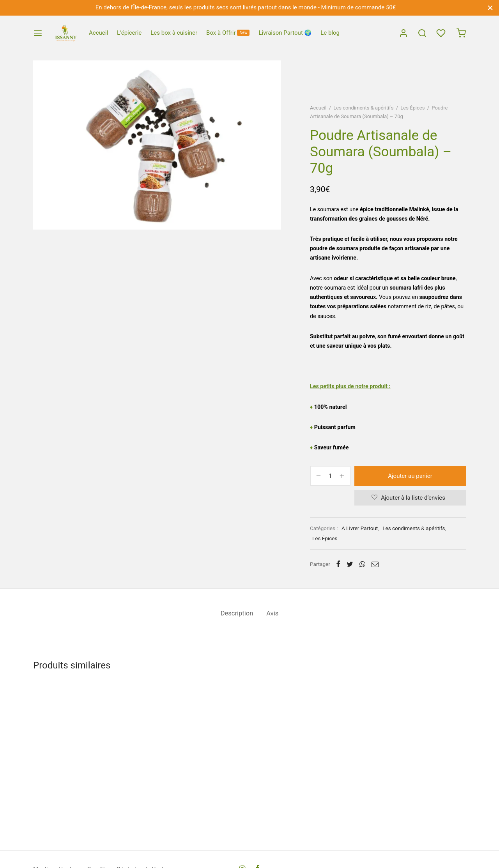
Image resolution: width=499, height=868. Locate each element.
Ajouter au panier (410, 476)
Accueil (98, 33)
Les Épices (412, 108)
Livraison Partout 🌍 (285, 33)
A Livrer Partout (360, 528)
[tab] (237, 613)
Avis (272, 613)
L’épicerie (129, 33)
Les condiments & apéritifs (363, 108)
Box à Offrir (228, 33)
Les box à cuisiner (174, 33)
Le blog (330, 33)
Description (237, 613)
